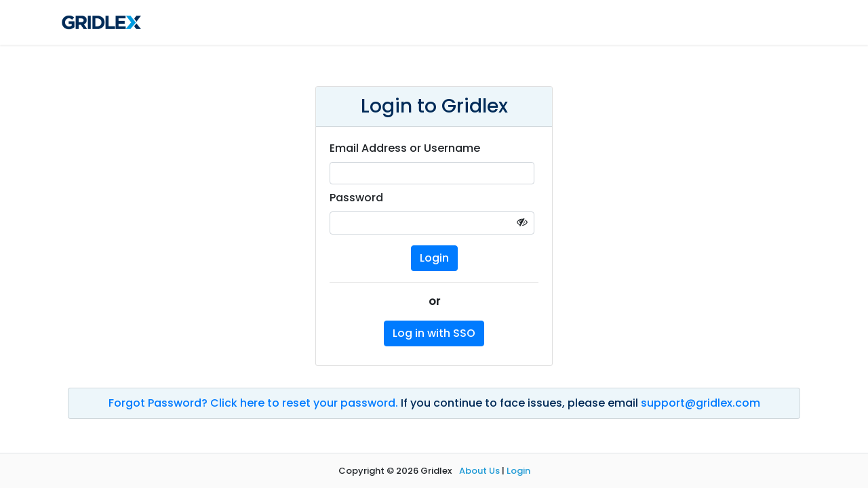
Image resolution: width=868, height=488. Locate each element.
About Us (479, 471)
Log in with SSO (434, 333)
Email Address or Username (405, 148)
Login (518, 471)
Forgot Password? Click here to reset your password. (255, 403)
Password (356, 198)
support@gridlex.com (701, 403)
